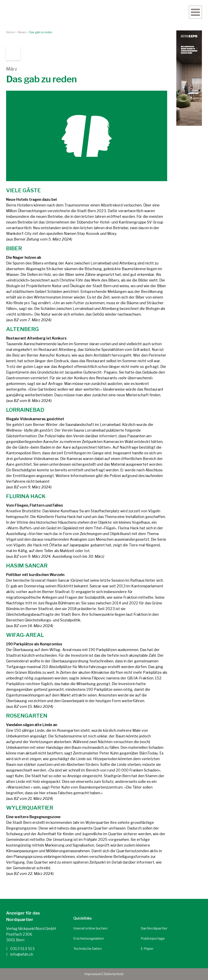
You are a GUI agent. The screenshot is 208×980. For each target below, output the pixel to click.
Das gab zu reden (41, 32)
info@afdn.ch (20, 954)
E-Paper (147, 949)
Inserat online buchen (90, 928)
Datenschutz (114, 974)
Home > (11, 32)
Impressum (93, 974)
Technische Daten (87, 949)
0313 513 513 (20, 949)
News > (23, 32)
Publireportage (153, 939)
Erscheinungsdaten (89, 939)
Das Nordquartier (154, 928)
